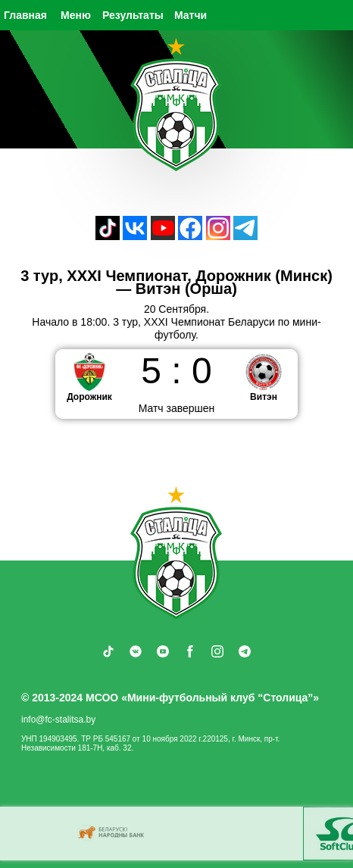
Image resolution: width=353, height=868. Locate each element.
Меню (76, 15)
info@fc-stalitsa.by (58, 720)
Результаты (133, 15)
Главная (25, 15)
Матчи (191, 15)
